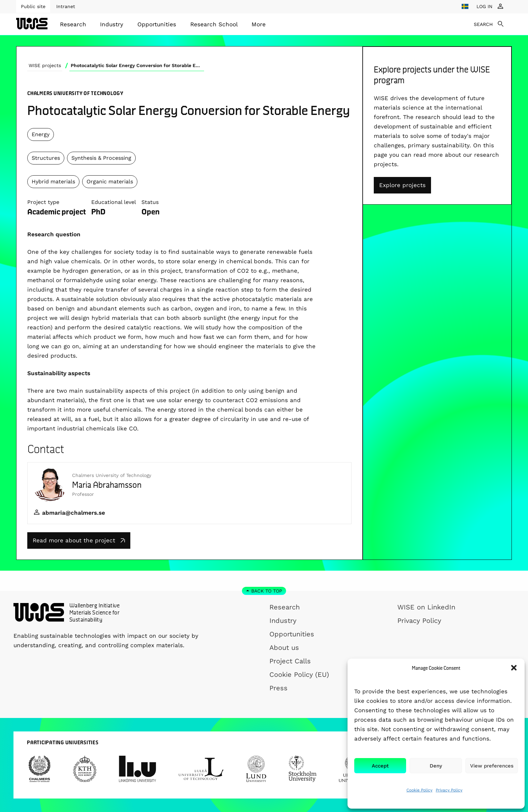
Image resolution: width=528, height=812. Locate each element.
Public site (33, 6)
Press (278, 688)
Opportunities (157, 24)
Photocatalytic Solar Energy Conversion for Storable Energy (137, 65)
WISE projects (45, 65)
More (259, 24)
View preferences (492, 766)
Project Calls (290, 661)
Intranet (66, 6)
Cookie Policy (419, 790)
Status (150, 202)
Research (73, 24)
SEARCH (483, 24)
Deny (436, 766)
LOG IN (484, 6)
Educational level (114, 202)
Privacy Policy (449, 790)
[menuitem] (73, 24)
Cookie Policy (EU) (299, 674)
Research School (214, 24)
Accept (380, 766)
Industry (112, 24)
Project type (43, 202)
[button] (514, 668)
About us (284, 648)
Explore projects (402, 185)
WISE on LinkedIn (426, 607)
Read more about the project (79, 540)
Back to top (267, 591)
